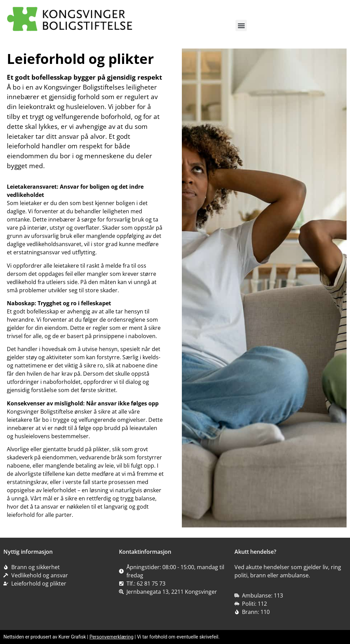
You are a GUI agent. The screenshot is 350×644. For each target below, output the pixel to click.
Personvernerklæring (112, 637)
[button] (241, 25)
